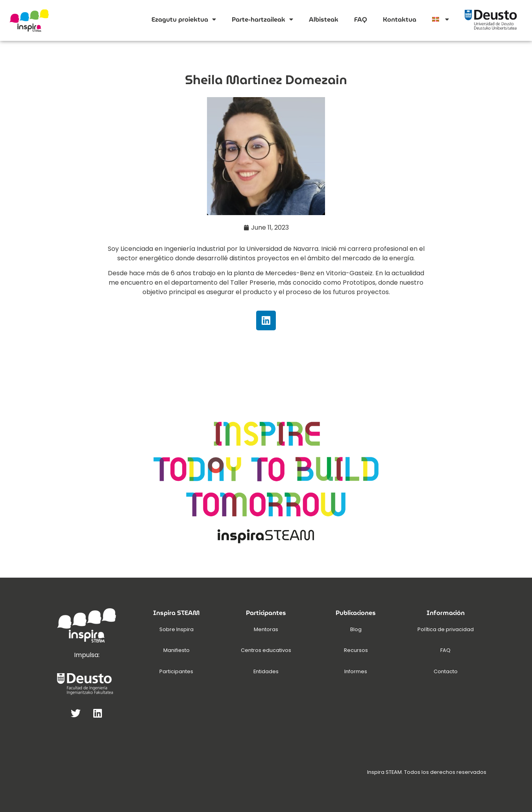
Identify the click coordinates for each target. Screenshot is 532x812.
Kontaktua (400, 19)
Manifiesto (176, 650)
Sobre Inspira (176, 629)
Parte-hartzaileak (262, 19)
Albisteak (324, 19)
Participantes (176, 671)
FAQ (361, 19)
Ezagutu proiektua (184, 19)
